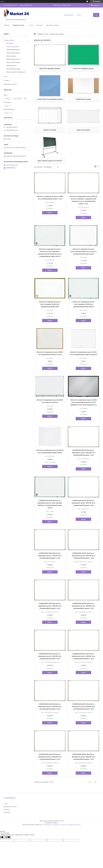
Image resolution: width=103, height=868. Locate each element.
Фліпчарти (10, 43)
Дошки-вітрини (12, 65)
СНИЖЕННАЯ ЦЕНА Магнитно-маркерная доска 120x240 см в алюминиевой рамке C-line (50, 556)
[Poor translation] (8, 837)
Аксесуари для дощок (14, 69)
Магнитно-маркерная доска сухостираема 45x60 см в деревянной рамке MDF (50, 304)
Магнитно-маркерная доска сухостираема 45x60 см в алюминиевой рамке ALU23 (83, 304)
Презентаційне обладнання (16, 72)
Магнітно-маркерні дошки (50, 68)
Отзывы (7, 80)
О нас (31, 25)
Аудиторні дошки (83, 130)
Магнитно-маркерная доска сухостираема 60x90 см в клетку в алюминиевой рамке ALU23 (83, 251)
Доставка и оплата (52, 25)
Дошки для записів (13, 46)
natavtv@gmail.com (12, 165)
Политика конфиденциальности (70, 825)
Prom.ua (61, 821)
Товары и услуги (18, 25)
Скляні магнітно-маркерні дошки (50, 99)
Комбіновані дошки (83, 99)
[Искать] (96, 15)
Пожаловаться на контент (51, 825)
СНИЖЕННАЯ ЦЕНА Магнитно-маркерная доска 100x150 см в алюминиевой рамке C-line (83, 503)
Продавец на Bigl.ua (52, 823)
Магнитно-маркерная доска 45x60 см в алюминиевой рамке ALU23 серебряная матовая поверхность (83, 402)
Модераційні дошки (13, 59)
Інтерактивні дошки (13, 53)
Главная (7, 25)
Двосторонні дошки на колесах (50, 161)
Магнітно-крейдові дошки (83, 68)
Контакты (40, 25)
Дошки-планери (50, 130)
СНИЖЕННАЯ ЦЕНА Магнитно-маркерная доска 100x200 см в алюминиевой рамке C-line (83, 453)
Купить (50, 213)
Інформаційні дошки (13, 50)
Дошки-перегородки (13, 62)
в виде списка (98, 167)
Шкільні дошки (11, 56)
